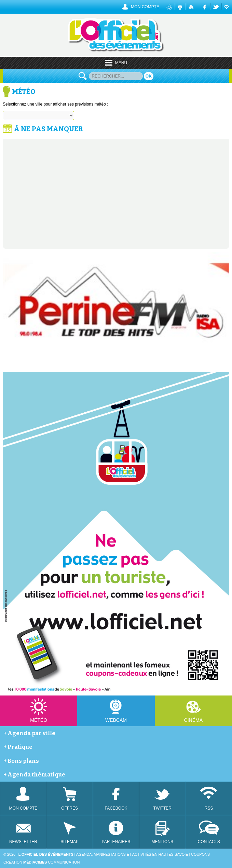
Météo (39, 720)
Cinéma (193, 720)
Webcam (116, 720)
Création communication (42, 862)
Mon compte (145, 7)
